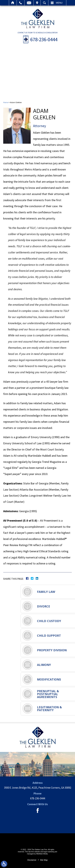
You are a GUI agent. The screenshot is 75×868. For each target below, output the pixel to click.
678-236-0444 (44, 39)
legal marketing (49, 852)
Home (13, 3)
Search (44, 3)
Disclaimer (32, 860)
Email (29, 3)
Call (21, 3)
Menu (59, 3)
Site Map (44, 860)
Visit (37, 3)
